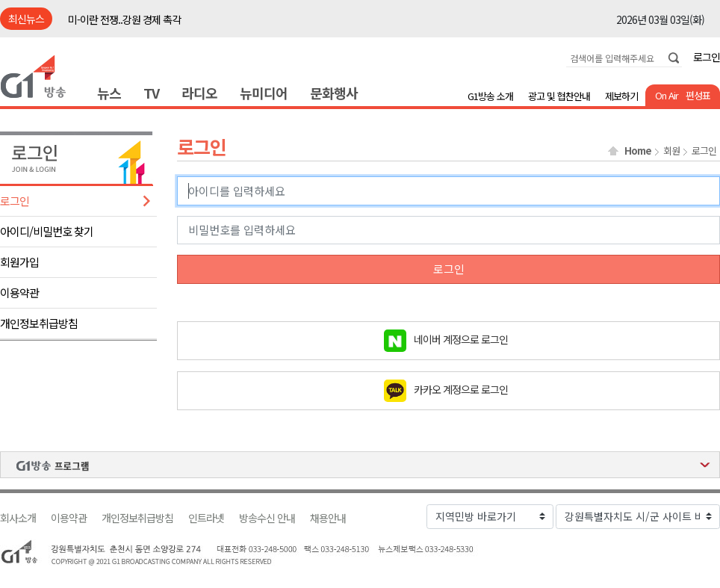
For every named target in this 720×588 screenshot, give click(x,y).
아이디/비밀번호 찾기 (47, 231)
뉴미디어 (264, 93)
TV (151, 93)
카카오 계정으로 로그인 (461, 389)
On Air (667, 95)
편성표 (698, 95)
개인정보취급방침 (39, 323)
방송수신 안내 (267, 518)
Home (638, 151)
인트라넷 (206, 518)
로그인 (707, 57)
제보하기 (621, 96)
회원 (671, 151)
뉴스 (109, 93)
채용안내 (328, 518)
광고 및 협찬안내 (559, 96)
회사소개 (18, 518)
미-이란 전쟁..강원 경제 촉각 (124, 19)
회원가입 (19, 262)
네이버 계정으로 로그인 (461, 338)
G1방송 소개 (490, 96)
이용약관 (19, 293)
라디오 (199, 93)
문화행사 (334, 93)
